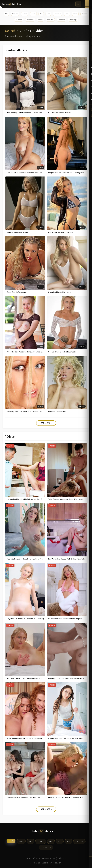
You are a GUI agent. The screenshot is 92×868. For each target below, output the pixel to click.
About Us (79, 841)
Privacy (41, 841)
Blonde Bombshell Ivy (57, 412)
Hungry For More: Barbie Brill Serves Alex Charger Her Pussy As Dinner (36, 499)
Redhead (61, 20)
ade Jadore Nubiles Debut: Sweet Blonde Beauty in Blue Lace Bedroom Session (39, 173)
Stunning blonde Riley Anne (60, 292)
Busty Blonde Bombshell (17, 292)
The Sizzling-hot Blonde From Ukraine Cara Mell (27, 113)
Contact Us (46, 847)
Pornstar (50, 20)
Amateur (57, 14)
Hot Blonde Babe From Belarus (61, 232)
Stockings (73, 20)
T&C (31, 841)
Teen (33, 14)
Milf (48, 14)
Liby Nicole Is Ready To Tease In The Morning (25, 619)
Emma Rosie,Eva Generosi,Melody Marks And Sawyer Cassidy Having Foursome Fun (41, 798)
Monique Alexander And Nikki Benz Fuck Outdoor (68, 798)
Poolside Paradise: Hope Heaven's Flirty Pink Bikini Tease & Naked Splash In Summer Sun (43, 559)
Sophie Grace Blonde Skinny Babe (62, 352)
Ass (41, 14)
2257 (60, 841)
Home (11, 841)
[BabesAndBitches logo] (46, 832)
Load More (46, 423)
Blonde (84, 14)
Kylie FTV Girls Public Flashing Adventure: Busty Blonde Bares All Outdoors (37, 352)
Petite (40, 20)
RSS (68, 841)
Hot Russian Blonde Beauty (59, 113)
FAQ (51, 841)
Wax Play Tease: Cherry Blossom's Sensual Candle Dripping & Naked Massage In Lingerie (43, 678)
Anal (67, 14)
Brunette (19, 20)
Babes (25, 14)
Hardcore (30, 20)
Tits (6, 14)
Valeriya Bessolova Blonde (18, 232)
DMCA (21, 841)
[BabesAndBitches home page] (15, 4)
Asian (75, 14)
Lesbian (15, 14)
